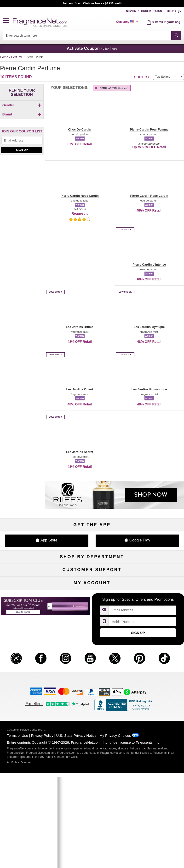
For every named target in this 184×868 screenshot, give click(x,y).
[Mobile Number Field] (143, 770)
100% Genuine (92, 674)
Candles (155, 587)
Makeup (155, 579)
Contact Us (29, 658)
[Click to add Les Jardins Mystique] (21, 183)
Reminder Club (92, 728)
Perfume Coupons (155, 666)
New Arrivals (155, 595)
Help (171, 11)
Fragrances (29, 571)
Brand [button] (22, 122)
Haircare (29, 595)
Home (4, 57)
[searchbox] (87, 35)
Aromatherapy (92, 595)
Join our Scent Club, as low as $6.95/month (92, 3)
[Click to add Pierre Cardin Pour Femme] (21, 223)
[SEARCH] (176, 35)
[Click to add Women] (22, 113)
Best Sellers (92, 603)
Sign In (131, 11)
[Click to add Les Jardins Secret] (21, 202)
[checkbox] (22, 113)
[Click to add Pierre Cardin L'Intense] (21, 215)
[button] (8, 21)
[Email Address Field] (22, 248)
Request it (80, 213)
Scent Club (92, 619)
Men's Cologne (29, 587)
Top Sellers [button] (163, 77)
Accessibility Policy (29, 681)
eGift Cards (29, 674)
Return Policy (92, 650)
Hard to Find (155, 611)
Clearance (92, 611)
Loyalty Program (29, 611)
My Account (29, 720)
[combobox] (92, 35)
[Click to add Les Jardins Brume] (21, 176)
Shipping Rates (92, 666)
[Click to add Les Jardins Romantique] (21, 195)
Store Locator (92, 681)
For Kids (155, 571)
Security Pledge (92, 658)
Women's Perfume (29, 579)
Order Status (152, 11)
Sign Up (22, 258)
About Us (29, 666)
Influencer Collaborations (29, 689)
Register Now (29, 728)
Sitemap (155, 658)
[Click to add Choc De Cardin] (21, 164)
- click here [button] (92, 48)
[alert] (128, 22)
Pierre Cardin (111, 88)
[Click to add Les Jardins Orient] (21, 189)
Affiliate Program (155, 650)
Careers (155, 674)
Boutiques (29, 603)
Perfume (17, 57)
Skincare (92, 587)
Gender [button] (22, 105)
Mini (155, 603)
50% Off (92, 571)
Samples (92, 579)
